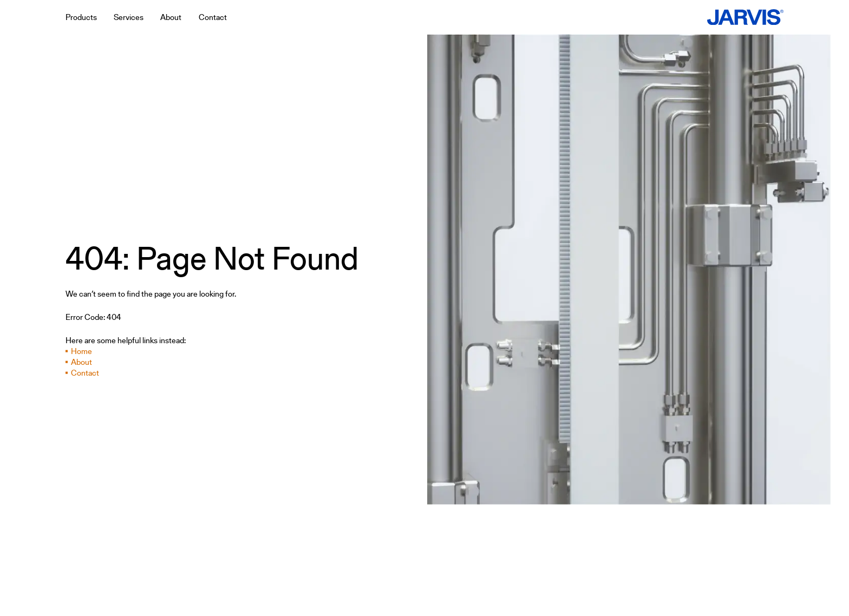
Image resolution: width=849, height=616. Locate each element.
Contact (85, 373)
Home (81, 351)
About (81, 362)
